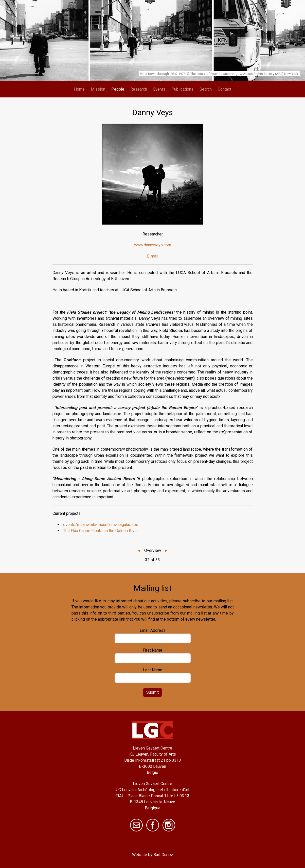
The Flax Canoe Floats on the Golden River (101, 531)
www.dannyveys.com (153, 245)
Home (79, 89)
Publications (182, 89)
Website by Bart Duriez (153, 855)
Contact (225, 89)
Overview (153, 550)
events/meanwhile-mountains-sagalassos (101, 525)
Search (206, 89)
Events (159, 89)
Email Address (153, 630)
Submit (152, 692)
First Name (152, 650)
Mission (98, 89)
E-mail (153, 256)
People (118, 89)
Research (139, 89)
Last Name (153, 670)
